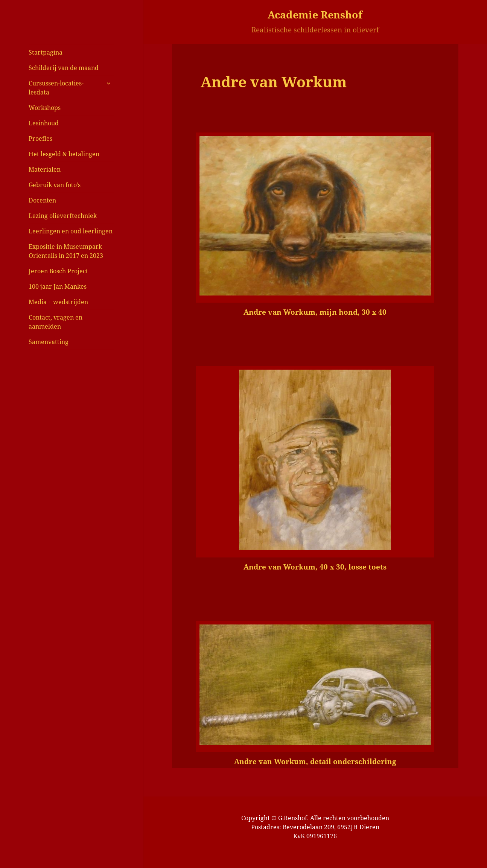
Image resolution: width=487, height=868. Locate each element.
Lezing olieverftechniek (63, 216)
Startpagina (46, 52)
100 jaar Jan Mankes (58, 286)
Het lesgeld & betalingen (64, 154)
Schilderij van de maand (64, 68)
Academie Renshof (315, 14)
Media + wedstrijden (58, 302)
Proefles (40, 139)
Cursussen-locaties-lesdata (56, 88)
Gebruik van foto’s (55, 185)
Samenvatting (49, 342)
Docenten (42, 200)
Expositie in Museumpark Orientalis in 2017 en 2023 (66, 251)
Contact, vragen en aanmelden (56, 322)
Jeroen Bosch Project (58, 271)
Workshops (45, 108)
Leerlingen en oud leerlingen (71, 231)
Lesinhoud (44, 123)
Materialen (45, 169)
